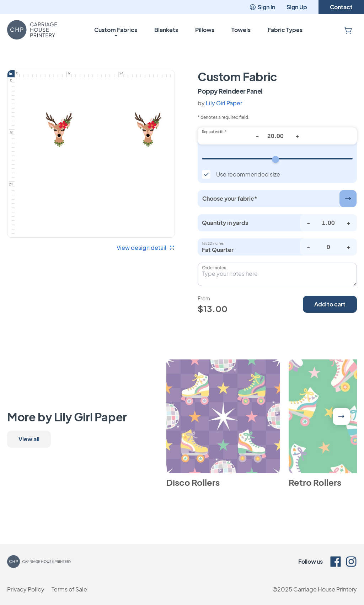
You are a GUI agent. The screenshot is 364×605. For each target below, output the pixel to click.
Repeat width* (214, 132)
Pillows (205, 30)
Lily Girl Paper (224, 103)
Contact (341, 7)
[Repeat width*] (277, 136)
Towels (241, 30)
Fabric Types (285, 30)
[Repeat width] (277, 159)
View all (29, 439)
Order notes (214, 268)
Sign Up (297, 7)
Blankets (166, 30)
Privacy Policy (26, 589)
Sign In (262, 7)
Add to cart (330, 304)
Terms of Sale (69, 589)
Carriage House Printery (325, 589)
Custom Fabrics (116, 30)
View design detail (146, 248)
